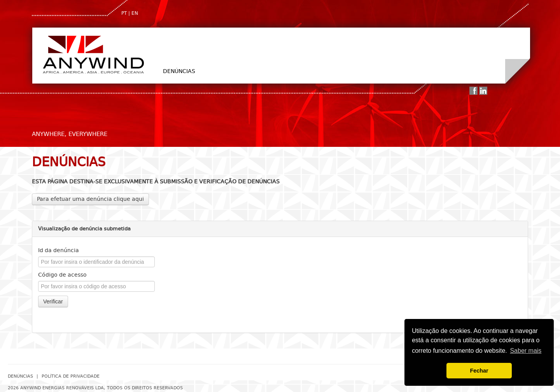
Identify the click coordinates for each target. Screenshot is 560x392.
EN (135, 13)
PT (124, 13)
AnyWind (93, 54)
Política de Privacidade (71, 376)
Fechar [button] (479, 371)
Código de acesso (62, 275)
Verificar (53, 301)
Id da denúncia (59, 250)
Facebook (473, 91)
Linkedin (483, 91)
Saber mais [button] (526, 351)
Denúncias (179, 71)
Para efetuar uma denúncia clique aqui (90, 199)
